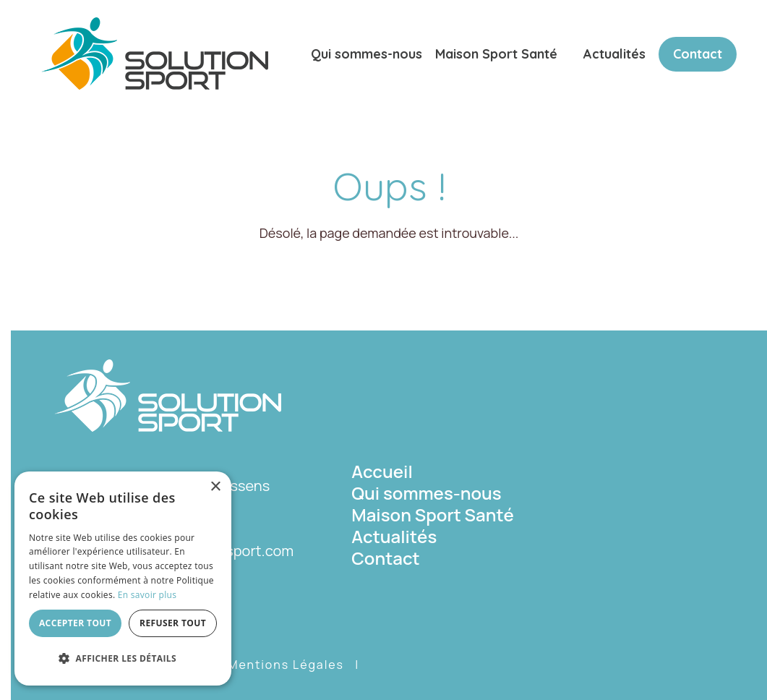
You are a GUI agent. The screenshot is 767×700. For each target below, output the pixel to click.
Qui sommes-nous (367, 54)
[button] (123, 659)
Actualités (614, 54)
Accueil (382, 471)
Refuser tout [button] (173, 623)
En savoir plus (147, 595)
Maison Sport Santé (496, 54)
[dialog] (123, 579)
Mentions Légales (286, 665)
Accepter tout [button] (75, 623)
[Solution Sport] (155, 52)
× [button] (215, 487)
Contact (698, 54)
